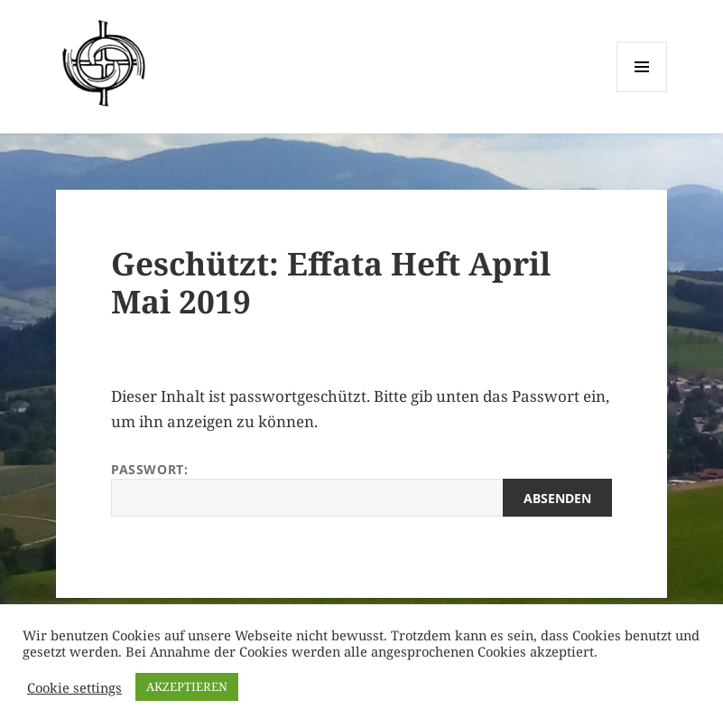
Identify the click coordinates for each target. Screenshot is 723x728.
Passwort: (361, 489)
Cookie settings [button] (74, 687)
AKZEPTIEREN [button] (187, 686)
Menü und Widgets (642, 92)
